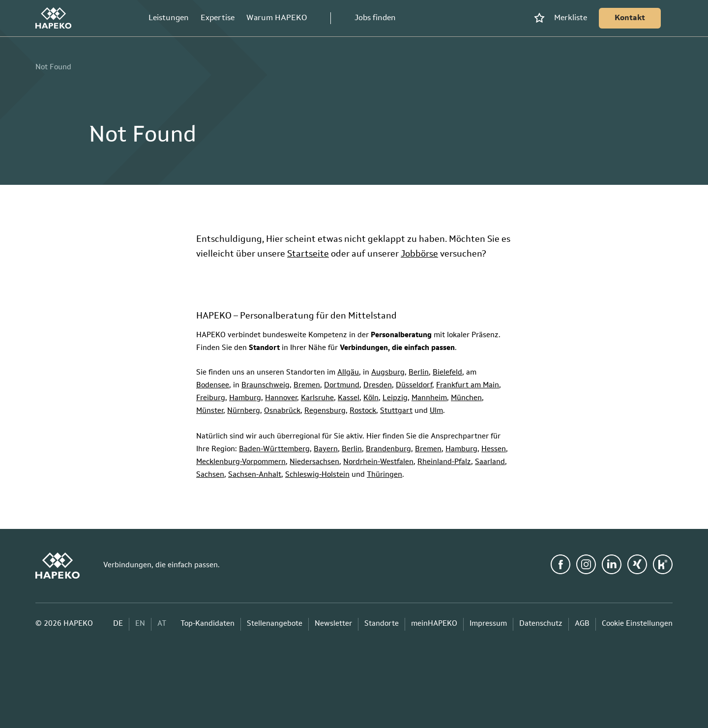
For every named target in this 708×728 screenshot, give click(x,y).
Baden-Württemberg (274, 450)
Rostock (363, 411)
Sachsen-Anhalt (255, 475)
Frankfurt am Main (468, 386)
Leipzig (395, 398)
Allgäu (348, 373)
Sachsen (210, 475)
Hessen (494, 450)
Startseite (308, 254)
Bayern (326, 450)
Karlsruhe (317, 398)
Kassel (349, 398)
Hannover (281, 398)
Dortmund (342, 386)
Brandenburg (388, 450)
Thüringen (384, 475)
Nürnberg (244, 411)
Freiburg (211, 398)
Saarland (490, 462)
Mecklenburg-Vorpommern (241, 462)
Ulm (436, 411)
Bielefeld (447, 373)
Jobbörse (419, 254)
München (466, 398)
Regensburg (325, 411)
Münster (210, 411)
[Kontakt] (630, 18)
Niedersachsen (314, 462)
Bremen (307, 386)
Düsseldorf (414, 386)
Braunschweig (265, 386)
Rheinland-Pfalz (444, 462)
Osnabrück (282, 411)
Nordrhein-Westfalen (378, 462)
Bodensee (213, 386)
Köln (371, 398)
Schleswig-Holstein (317, 475)
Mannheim (429, 398)
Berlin (419, 373)
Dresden (378, 386)
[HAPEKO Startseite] (53, 18)
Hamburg (245, 398)
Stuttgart (396, 411)
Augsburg (388, 373)
